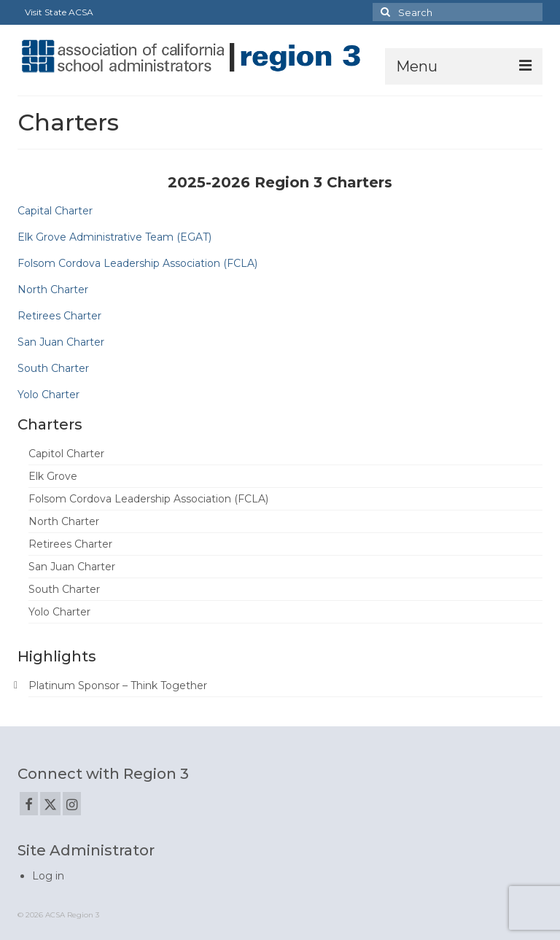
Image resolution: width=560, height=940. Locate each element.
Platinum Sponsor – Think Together (118, 685)
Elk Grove (53, 476)
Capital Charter (55, 211)
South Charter (53, 368)
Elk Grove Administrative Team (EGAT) (114, 237)
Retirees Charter (59, 316)
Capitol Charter (66, 454)
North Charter (53, 290)
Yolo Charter (48, 395)
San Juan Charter (61, 342)
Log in (48, 876)
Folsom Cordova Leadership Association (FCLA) (137, 263)
